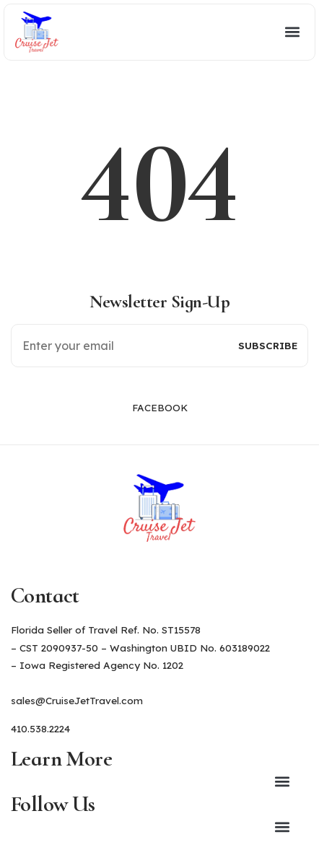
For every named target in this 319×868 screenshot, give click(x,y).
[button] (185, 32)
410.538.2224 (40, 728)
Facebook (160, 407)
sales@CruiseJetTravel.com (77, 700)
